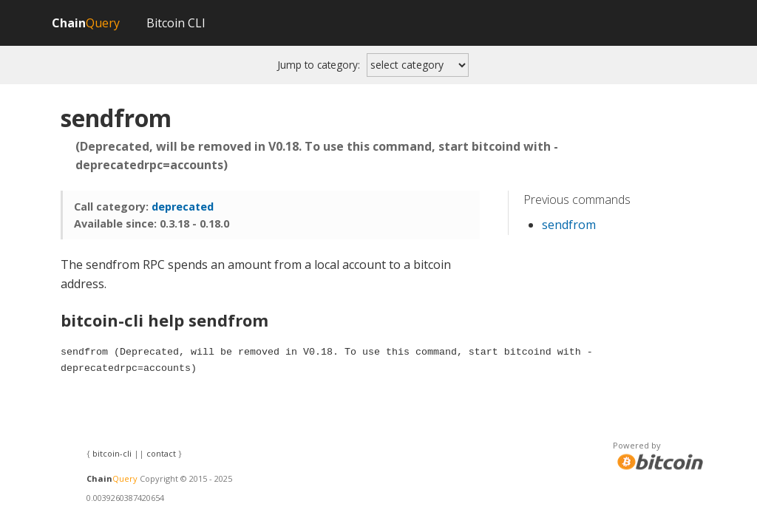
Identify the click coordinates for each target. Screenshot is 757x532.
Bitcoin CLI (176, 23)
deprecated (183, 207)
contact (161, 453)
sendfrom (569, 225)
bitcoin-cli (112, 453)
